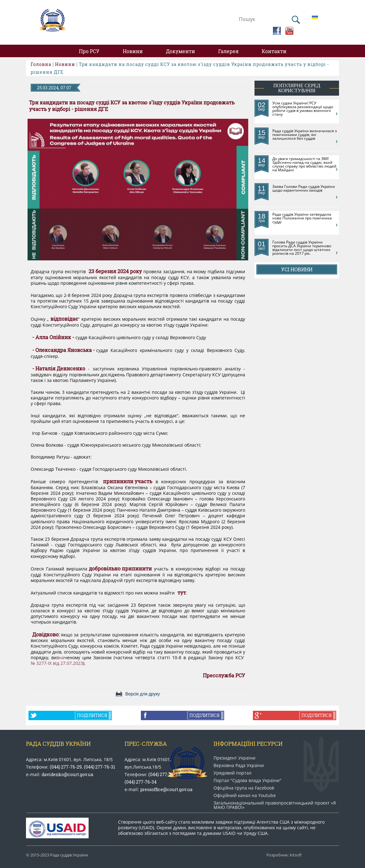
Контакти (274, 51)
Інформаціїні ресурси (248, 744)
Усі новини (297, 269)
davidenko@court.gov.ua (67, 774)
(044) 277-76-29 (66, 767)
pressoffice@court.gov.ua (166, 789)
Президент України (234, 758)
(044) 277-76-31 (100, 767)
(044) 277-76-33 (164, 774)
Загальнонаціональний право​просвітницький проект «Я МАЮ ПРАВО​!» (275, 805)
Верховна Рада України (239, 765)
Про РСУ (89, 51)
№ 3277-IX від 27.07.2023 (57, 663)
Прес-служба (146, 744)
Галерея (228, 51)
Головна (41, 64)
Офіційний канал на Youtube (245, 795)
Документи (180, 51)
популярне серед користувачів (297, 88)
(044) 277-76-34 (141, 782)
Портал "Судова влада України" (247, 780)
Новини (133, 51)
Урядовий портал (232, 773)
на (62, 658)
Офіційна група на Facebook (244, 788)
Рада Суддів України (58, 744)
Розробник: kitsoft (284, 855)
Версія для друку (142, 694)
